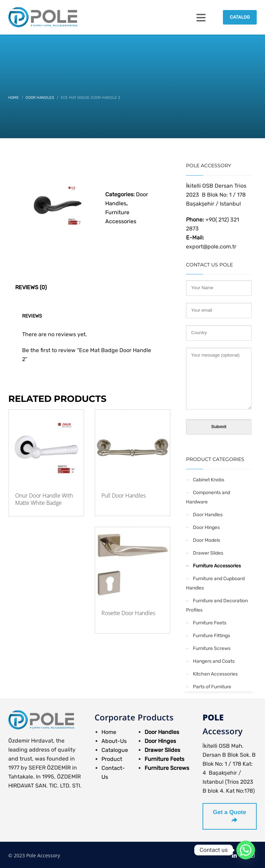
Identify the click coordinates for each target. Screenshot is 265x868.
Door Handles (208, 515)
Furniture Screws (212, 648)
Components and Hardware (208, 497)
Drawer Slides (208, 553)
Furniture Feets (210, 623)
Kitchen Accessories (215, 674)
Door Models (207, 540)
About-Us (114, 741)
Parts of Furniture (212, 687)
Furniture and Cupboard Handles (215, 583)
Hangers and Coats (214, 661)
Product (112, 759)
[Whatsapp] (246, 850)
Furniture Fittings (212, 636)
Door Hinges (206, 527)
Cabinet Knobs (209, 480)
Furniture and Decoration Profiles (217, 605)
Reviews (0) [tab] (31, 287)
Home (109, 732)
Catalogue (115, 750)
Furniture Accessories (217, 566)
